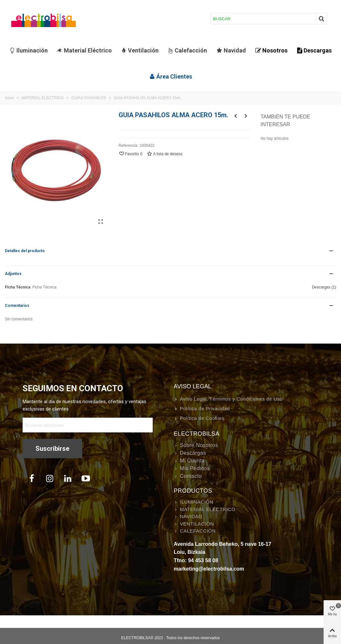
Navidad (231, 50)
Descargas (314, 50)
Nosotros (271, 50)
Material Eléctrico (84, 50)
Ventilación (140, 50)
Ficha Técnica (18, 287)
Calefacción (187, 50)
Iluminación (29, 50)
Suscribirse (52, 449)
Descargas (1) (324, 287)
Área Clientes (171, 76)
